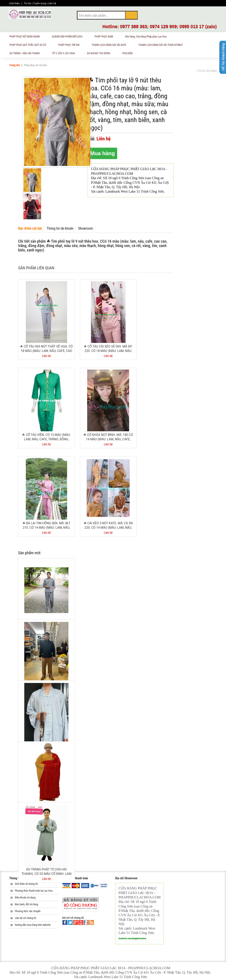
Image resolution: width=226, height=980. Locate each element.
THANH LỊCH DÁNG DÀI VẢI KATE (111, 46)
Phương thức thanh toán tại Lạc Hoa (34, 891)
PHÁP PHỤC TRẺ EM (71, 46)
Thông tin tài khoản (60, 228)
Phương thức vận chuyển (28, 911)
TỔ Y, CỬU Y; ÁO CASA (65, 54)
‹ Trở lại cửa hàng (206, 71)
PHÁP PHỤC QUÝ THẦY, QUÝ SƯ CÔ (30, 46)
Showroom (86, 228)
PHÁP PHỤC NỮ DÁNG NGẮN (26, 37)
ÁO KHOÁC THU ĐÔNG (100, 54)
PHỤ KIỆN (129, 54)
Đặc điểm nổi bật (30, 228)
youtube (81, 922)
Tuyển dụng (40, 3)
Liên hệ (52, 3)
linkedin (86, 922)
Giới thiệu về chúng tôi (26, 884)
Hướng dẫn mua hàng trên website (33, 925)
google (75, 922)
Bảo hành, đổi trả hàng (26, 904)
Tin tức (28, 3)
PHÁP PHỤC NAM (105, 37)
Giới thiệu (15, 3)
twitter (70, 922)
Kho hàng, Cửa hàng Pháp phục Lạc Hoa (148, 37)
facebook (65, 922)
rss (91, 922)
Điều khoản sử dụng (25, 898)
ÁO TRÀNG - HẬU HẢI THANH (26, 54)
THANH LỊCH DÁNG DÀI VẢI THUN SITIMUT (162, 46)
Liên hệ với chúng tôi (25, 918)
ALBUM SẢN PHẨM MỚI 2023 (69, 37)
